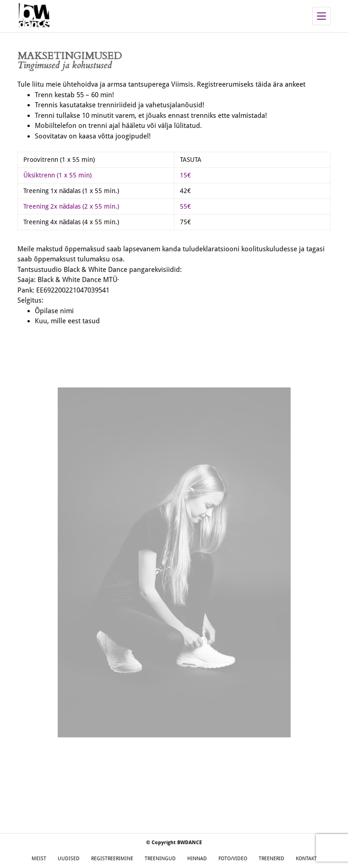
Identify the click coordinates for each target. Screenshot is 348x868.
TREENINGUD (160, 859)
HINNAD (197, 859)
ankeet (295, 84)
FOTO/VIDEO (233, 859)
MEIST (39, 859)
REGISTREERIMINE (112, 859)
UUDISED (69, 859)
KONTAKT (306, 859)
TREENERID (272, 859)
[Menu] (321, 16)
